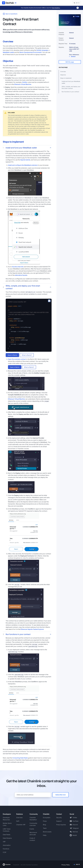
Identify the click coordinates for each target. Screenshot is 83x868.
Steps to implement (66, 78)
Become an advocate (33, 834)
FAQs (45, 835)
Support (59, 821)
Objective (63, 75)
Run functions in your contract (70, 92)
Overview (63, 72)
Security (59, 818)
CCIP (5, 852)
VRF (4, 842)
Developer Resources (6, 819)
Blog (44, 825)
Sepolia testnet (25, 160)
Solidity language (42, 50)
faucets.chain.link (18, 267)
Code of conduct (32, 839)
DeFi (18, 821)
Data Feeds (7, 835)
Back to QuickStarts (10, 14)
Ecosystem (47, 818)
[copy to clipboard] (49, 301)
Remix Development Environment (31, 52)
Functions (6, 849)
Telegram (76, 828)
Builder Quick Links (7, 824)
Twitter (75, 818)
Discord (75, 825)
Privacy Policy (66, 865)
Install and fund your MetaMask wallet (71, 82)
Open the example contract (17, 359)
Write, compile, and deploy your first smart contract (71, 87)
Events (32, 829)
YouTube (75, 821)
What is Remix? (27, 355)
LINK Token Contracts (7, 830)
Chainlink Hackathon (33, 819)
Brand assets (47, 832)
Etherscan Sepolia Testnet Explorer (32, 629)
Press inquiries (61, 825)
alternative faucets (21, 275)
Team (45, 828)
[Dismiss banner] (78, 8)
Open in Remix (12, 355)
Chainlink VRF (21, 825)
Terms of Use (76, 865)
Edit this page (70, 62)
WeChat (75, 832)
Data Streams (7, 838)
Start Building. (56, 8)
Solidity (25, 82)
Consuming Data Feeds (20, 758)
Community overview (33, 824)
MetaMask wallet (8, 52)
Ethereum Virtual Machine (23, 84)
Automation (7, 845)
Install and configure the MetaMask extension (23, 165)
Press (45, 821)
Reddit (75, 835)
